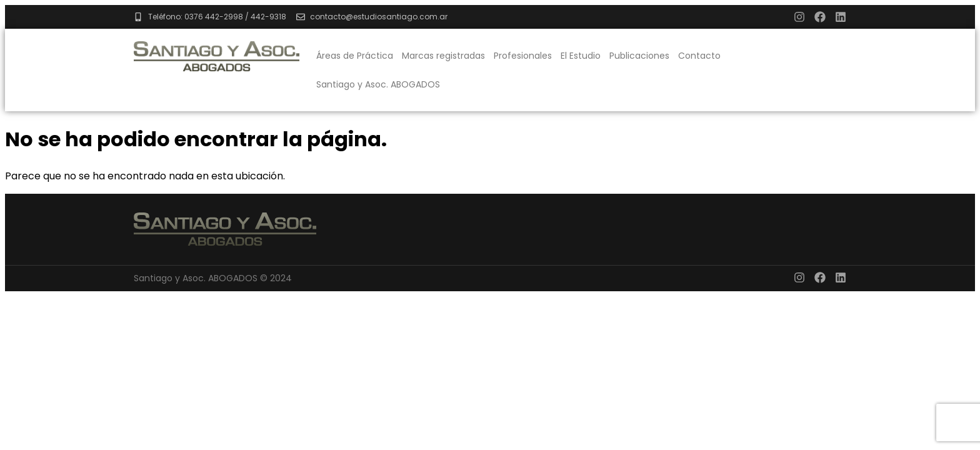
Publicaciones (639, 56)
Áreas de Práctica (355, 56)
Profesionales (523, 56)
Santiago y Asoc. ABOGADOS (378, 84)
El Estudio (581, 56)
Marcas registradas (443, 56)
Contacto (699, 56)
